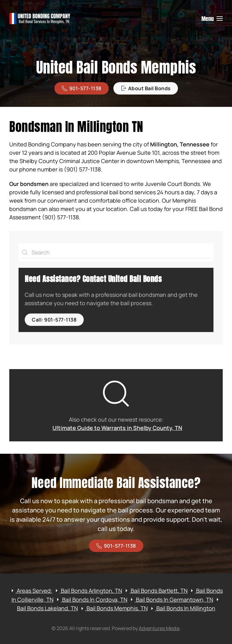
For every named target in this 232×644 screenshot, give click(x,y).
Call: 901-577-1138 (54, 320)
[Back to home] (40, 19)
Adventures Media (159, 628)
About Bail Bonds (146, 88)
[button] (212, 19)
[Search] (116, 252)
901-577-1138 (82, 88)
